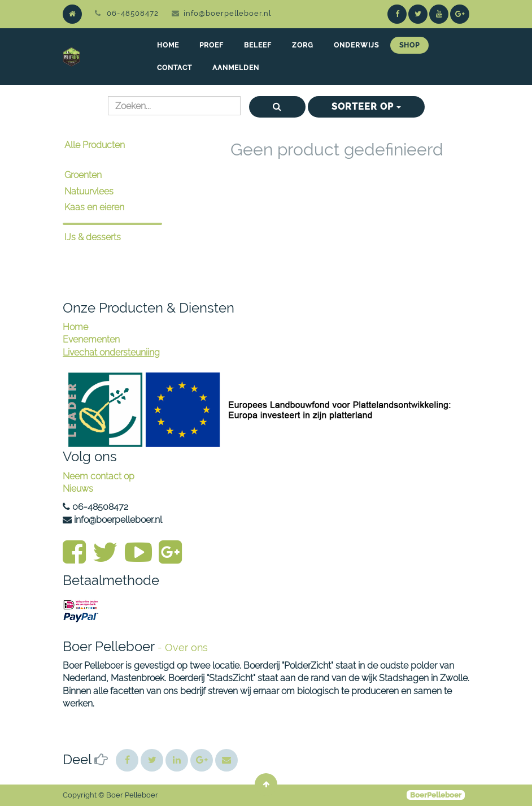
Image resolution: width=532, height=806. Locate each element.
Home (75, 327)
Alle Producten (95, 145)
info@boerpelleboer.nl (227, 13)
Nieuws (78, 489)
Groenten (83, 175)
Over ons (186, 647)
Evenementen (91, 339)
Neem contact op (99, 476)
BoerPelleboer (436, 795)
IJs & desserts (93, 237)
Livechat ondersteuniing (111, 352)
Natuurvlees (89, 191)
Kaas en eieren (94, 207)
